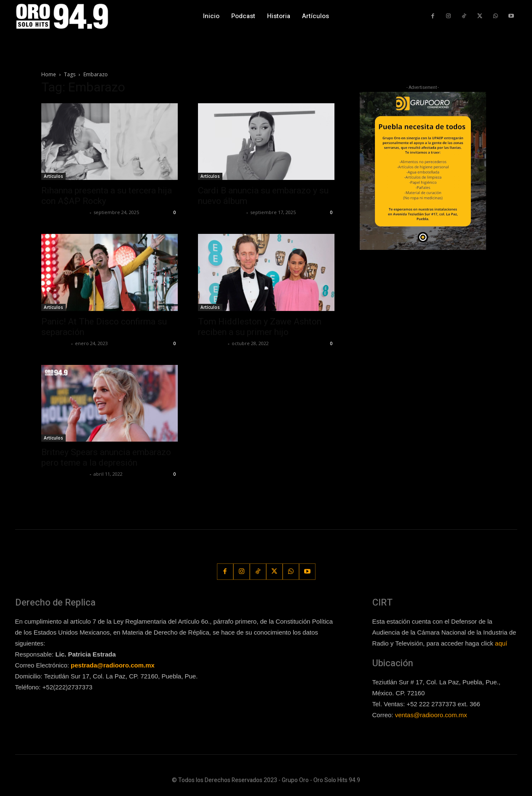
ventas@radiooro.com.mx (431, 715)
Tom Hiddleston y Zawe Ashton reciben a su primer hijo (260, 327)
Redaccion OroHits (64, 212)
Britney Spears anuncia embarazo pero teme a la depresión (106, 457)
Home (49, 74)
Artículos (53, 176)
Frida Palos (55, 343)
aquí (501, 643)
